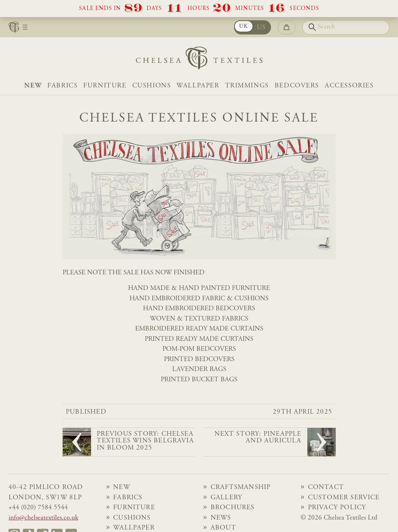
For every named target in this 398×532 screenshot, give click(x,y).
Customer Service (344, 498)
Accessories (349, 86)
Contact (326, 487)
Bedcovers (297, 86)
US (261, 28)
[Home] (199, 60)
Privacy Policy (337, 508)
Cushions (152, 86)
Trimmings (247, 86)
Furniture (105, 86)
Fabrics (62, 86)
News (221, 518)
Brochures (233, 508)
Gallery (226, 498)
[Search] (346, 27)
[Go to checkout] (287, 27)
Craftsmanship (240, 487)
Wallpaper (198, 86)
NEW (33, 86)
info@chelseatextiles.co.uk (43, 518)
